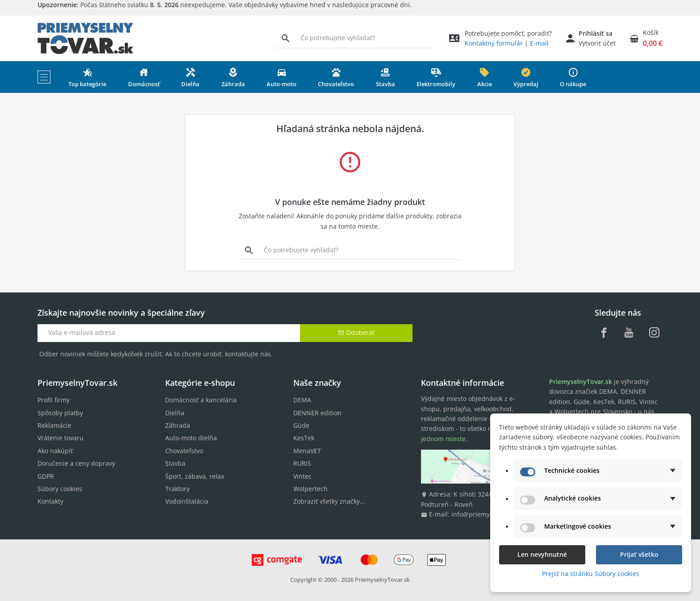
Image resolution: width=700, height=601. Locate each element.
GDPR (46, 476)
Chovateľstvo (184, 451)
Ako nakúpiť (55, 451)
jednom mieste (443, 439)
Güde (301, 425)
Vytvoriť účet (597, 43)
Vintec (302, 476)
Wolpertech (310, 489)
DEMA (302, 400)
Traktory (177, 489)
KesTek (304, 438)
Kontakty (50, 501)
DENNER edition (317, 413)
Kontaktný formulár (494, 43)
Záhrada (178, 425)
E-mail (539, 43)
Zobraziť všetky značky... (329, 501)
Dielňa (175, 413)
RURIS (302, 463)
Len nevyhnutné (542, 554)
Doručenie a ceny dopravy (76, 463)
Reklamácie (54, 425)
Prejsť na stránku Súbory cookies (591, 574)
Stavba (175, 463)
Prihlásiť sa (596, 33)
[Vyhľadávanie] (285, 38)
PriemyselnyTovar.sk (382, 580)
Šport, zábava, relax (195, 476)
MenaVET (307, 451)
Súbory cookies (60, 489)
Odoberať (356, 332)
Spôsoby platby (60, 413)
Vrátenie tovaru (60, 438)
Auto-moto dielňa (191, 438)
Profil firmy (54, 400)
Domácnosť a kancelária (201, 400)
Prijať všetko (639, 554)
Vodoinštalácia (187, 501)
